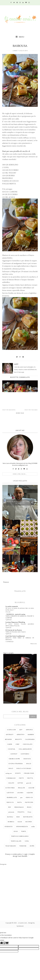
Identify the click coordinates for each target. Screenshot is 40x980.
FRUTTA (30, 778)
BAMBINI (31, 735)
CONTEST (14, 754)
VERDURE (23, 846)
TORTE (24, 831)
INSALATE (22, 788)
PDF (10, 807)
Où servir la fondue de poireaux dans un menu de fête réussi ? (20, 609)
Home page (20, 413)
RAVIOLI (10, 817)
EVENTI (18, 773)
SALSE (20, 822)
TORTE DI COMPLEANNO (20, 836)
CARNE (10, 744)
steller (33, 827)
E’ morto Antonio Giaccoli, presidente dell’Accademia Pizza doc (20, 625)
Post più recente (9, 410)
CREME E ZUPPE (14, 759)
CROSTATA (27, 759)
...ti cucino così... (23, 923)
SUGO (16, 831)
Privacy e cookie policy (13, 854)
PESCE (29, 807)
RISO (18, 817)
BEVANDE (8, 739)
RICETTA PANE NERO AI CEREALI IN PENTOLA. (20, 639)
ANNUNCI (29, 730)
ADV (21, 730)
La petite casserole (12, 606)
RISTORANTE (28, 817)
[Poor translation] (6, 943)
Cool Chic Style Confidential (15, 636)
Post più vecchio (31, 410)
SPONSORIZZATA (22, 827)
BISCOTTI (18, 739)
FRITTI (21, 778)
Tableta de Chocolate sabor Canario (16, 632)
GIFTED (20, 783)
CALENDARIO (30, 739)
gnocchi (29, 783)
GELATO (11, 783)
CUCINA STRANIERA (16, 764)
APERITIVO (21, 735)
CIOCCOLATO (28, 744)
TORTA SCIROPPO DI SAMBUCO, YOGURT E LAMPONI (20, 617)
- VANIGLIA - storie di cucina (15, 614)
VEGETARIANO (11, 846)
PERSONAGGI (19, 807)
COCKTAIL (12, 749)
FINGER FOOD (29, 773)
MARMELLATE (12, 798)
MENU (20, 37)
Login (25, 854)
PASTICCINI (29, 802)
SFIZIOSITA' (9, 827)
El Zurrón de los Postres (14, 630)
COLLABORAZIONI (25, 749)
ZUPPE (32, 846)
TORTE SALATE (16, 841)
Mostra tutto (34, 644)
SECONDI (29, 822)
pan (21, 798)
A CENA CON (11, 730)
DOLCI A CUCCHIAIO (24, 768)
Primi (29, 812)
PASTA (19, 802)
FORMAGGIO (11, 778)
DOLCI (11, 768)
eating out (9, 773)
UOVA (27, 841)
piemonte (11, 812)
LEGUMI (31, 788)
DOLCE (29, 764)
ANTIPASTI (10, 735)
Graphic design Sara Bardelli (24, 855)
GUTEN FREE (10, 788)
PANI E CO (29, 798)
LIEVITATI (10, 793)
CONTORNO (25, 754)
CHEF (18, 744)
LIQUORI (30, 793)
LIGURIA (20, 793)
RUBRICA (11, 822)
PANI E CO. (10, 802)
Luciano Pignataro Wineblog (15, 622)
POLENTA (21, 812)
